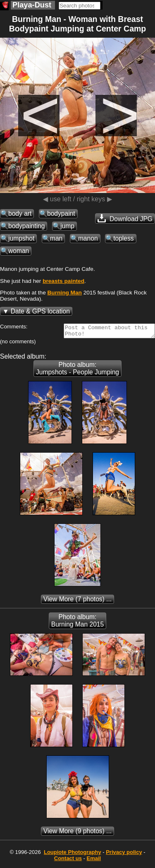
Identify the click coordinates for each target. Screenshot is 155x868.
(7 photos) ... (77, 602)
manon (88, 238)
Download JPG (125, 218)
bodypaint (61, 213)
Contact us (68, 861)
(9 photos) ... (77, 833)
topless (123, 238)
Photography (73, 855)
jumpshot (21, 238)
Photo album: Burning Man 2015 (77, 623)
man (56, 238)
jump (67, 226)
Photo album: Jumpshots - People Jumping (77, 371)
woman (19, 251)
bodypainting (26, 226)
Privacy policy (124, 855)
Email (94, 861)
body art (20, 213)
